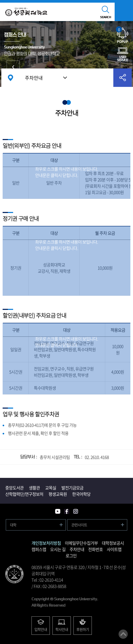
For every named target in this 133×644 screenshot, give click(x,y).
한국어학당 (81, 494)
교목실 (51, 488)
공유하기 (123, 78)
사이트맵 (114, 549)
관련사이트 (79, 525)
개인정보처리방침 (46, 543)
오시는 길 (58, 549)
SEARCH (105, 17)
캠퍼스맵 (39, 549)
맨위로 (123, 634)
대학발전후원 (13, 67)
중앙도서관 (14, 488)
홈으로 (10, 78)
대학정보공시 (113, 543)
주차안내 (34, 78)
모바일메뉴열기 (124, 12)
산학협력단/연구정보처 (24, 494)
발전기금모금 (72, 488)
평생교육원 (58, 494)
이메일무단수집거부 (81, 543)
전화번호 (95, 549)
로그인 (71, 556)
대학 (13, 525)
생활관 (34, 488)
